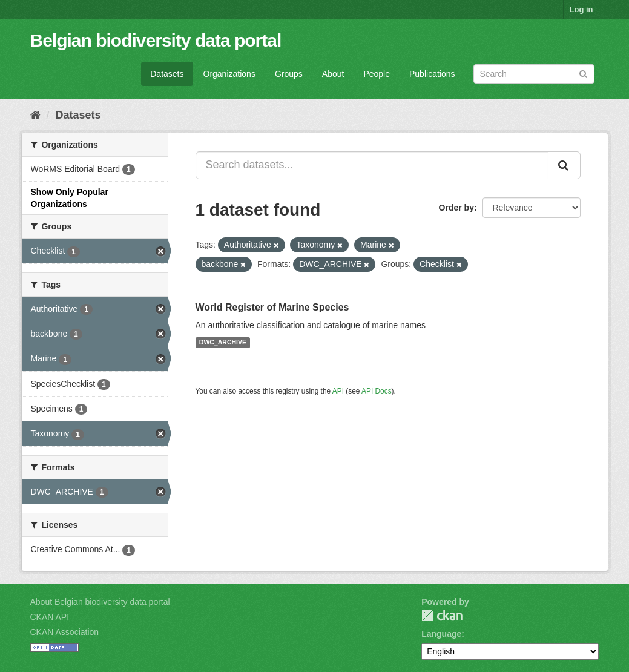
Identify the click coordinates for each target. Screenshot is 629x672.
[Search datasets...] (372, 165)
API (338, 391)
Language (441, 634)
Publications (432, 74)
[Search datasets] (534, 74)
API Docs (377, 391)
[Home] (35, 115)
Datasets (167, 74)
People (377, 74)
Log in (581, 9)
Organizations (229, 74)
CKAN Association (65, 632)
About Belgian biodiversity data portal (100, 602)
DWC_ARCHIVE (223, 343)
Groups (289, 74)
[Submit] (583, 73)
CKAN (442, 615)
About (333, 74)
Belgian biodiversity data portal (156, 40)
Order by (456, 208)
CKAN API (50, 617)
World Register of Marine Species (272, 307)
